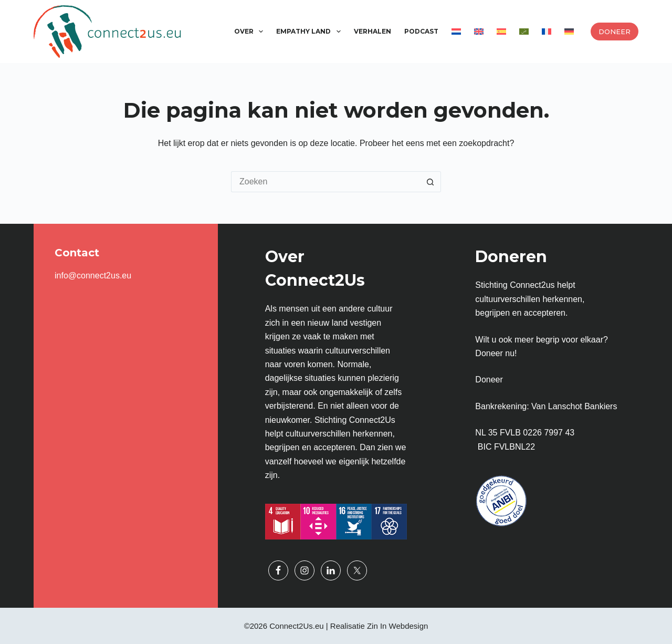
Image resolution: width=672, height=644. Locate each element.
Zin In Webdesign (397, 626)
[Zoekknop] (430, 182)
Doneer (615, 32)
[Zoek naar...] (325, 182)
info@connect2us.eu (93, 276)
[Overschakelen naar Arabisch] (524, 32)
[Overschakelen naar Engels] (479, 32)
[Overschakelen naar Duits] (569, 32)
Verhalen (372, 31)
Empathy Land (310, 32)
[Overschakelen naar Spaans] (501, 32)
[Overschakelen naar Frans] (546, 32)
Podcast (421, 31)
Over (251, 32)
